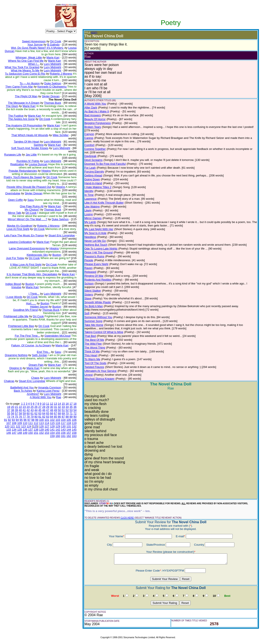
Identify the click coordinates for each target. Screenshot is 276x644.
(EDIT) (94, 33)
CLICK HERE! (127, 518)
